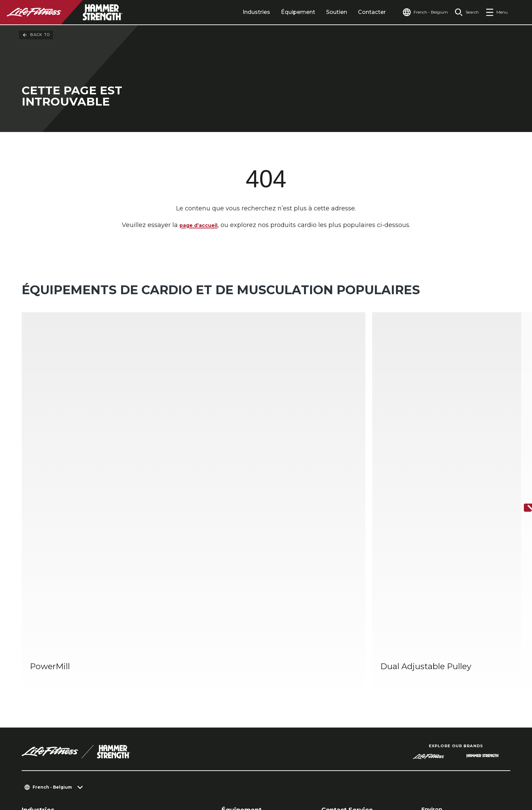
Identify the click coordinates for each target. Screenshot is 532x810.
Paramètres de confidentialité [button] (134, 766)
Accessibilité (442, 696)
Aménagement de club (353, 655)
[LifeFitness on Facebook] (407, 773)
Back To (36, 35)
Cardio (230, 655)
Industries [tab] (243, 12)
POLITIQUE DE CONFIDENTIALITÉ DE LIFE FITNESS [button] (107, 777)
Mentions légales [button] (212, 777)
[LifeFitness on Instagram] (432, 773)
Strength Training (246, 666)
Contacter (359, 12)
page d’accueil (199, 227)
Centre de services (346, 666)
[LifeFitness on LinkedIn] (383, 773)
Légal (430, 683)
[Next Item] (521, 426)
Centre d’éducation (348, 676)
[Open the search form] (464, 12)
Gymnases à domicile (150, 655)
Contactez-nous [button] (59, 766)
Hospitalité (36, 666)
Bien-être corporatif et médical (163, 676)
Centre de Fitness (45, 655)
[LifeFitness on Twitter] (456, 773)
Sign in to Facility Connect (464, 722)
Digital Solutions (244, 687)
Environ (434, 644)
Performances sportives (154, 666)
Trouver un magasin (454, 670)
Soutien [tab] (324, 12)
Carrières (436, 709)
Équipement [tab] (285, 12)
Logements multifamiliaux (57, 676)
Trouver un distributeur (460, 657)
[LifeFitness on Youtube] (480, 773)
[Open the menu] (497, 12)
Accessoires (237, 676)
